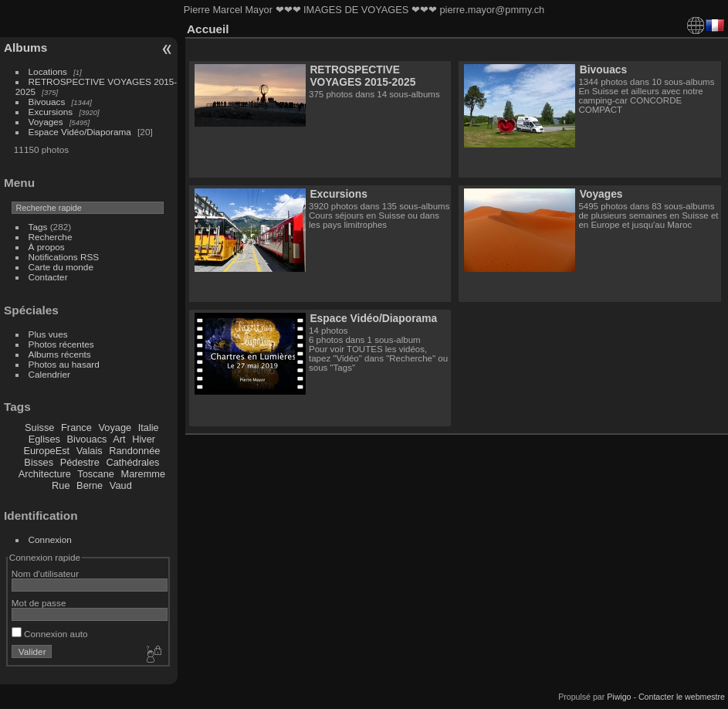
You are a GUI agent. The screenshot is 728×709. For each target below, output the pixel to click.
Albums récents (60, 354)
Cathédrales (132, 462)
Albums (25, 47)
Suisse (39, 427)
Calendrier (49, 374)
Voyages (46, 122)
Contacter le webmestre (682, 697)
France (76, 427)
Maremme (144, 474)
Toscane (96, 474)
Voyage (115, 427)
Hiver (144, 439)
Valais (90, 451)
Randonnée (134, 451)
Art (119, 439)
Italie (149, 427)
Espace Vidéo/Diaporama (80, 132)
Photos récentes (61, 344)
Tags (38, 227)
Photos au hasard (64, 364)
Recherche (51, 237)
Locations (48, 71)
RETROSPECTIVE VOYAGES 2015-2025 (362, 76)
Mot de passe (39, 603)
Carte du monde (61, 267)
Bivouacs (47, 102)
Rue (61, 485)
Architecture (45, 474)
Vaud (121, 485)
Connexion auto (50, 634)
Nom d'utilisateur (45, 573)
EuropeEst (46, 451)
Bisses (39, 462)
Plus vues (48, 334)
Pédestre (80, 462)
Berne (90, 485)
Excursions (51, 112)
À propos (47, 247)
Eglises (44, 439)
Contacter (48, 277)
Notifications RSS (64, 257)
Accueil (208, 29)
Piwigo (619, 697)
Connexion (50, 539)
